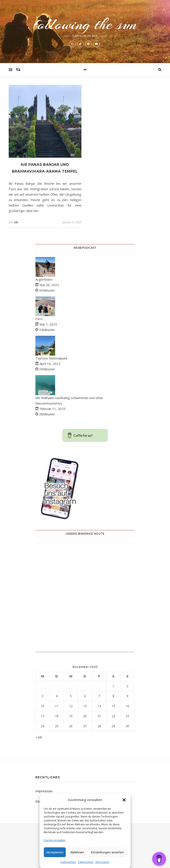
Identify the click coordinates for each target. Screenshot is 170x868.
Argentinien (44, 279)
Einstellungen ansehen (107, 852)
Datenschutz (68, 862)
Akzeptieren (55, 852)
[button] (124, 800)
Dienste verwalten (55, 840)
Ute (16, 222)
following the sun (85, 24)
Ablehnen (77, 852)
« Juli (39, 737)
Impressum (102, 862)
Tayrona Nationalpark (51, 358)
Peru (39, 319)
